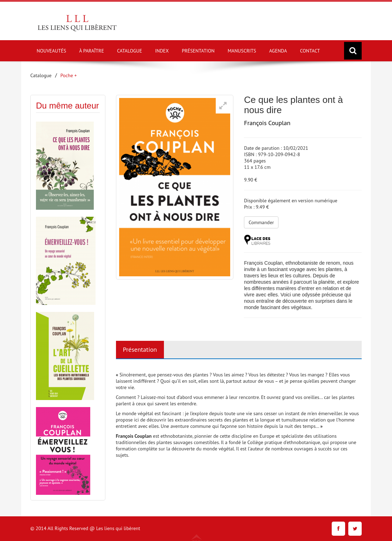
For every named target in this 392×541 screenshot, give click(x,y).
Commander (261, 222)
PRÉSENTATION (198, 51)
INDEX (162, 51)
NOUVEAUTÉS (51, 51)
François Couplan (267, 123)
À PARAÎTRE (92, 51)
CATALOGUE (130, 51)
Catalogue (41, 75)
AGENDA (278, 51)
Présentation (140, 349)
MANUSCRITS (242, 51)
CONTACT (310, 51)
